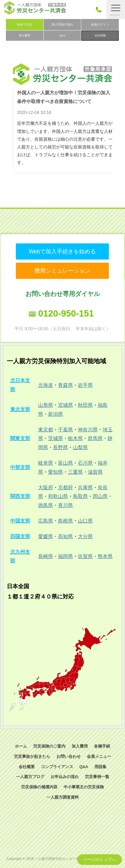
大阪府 (46, 488)
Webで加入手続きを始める (62, 251)
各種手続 (102, 746)
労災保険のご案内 (49, 746)
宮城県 (65, 405)
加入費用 (25, 35)
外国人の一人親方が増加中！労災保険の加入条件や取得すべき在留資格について (64, 97)
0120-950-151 (66, 313)
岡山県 (100, 496)
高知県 (65, 536)
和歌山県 (58, 496)
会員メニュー (99, 756)
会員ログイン (100, 24)
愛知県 (56, 472)
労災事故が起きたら (32, 756)
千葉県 (65, 430)
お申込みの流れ (65, 777)
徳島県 (46, 505)
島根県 (65, 521)
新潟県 (56, 414)
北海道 (46, 385)
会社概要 (27, 767)
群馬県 (95, 438)
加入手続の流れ (62, 24)
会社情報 (100, 35)
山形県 (46, 405)
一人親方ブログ (30, 777)
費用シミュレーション (62, 271)
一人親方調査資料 (63, 797)
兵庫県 (85, 488)
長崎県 (46, 556)
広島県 (46, 521)
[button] (116, 9)
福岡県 (65, 556)
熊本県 (105, 556)
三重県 (75, 472)
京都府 (65, 488)
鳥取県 (80, 496)
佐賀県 (85, 556)
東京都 (46, 430)
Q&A (62, 35)
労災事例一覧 (97, 777)
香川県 (65, 505)
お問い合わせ (69, 756)
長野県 (60, 447)
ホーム (21, 746)
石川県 (85, 463)
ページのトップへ (100, 859)
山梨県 (80, 447)
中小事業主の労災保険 (84, 787)
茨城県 (56, 438)
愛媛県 (46, 536)
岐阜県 (46, 463)
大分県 (85, 536)
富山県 (65, 463)
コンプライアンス (57, 767)
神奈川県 (88, 430)
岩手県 (85, 385)
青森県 (65, 385)
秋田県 (85, 405)
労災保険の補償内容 (39, 787)
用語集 (100, 767)
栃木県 (75, 438)
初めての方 (25, 24)
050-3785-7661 (100, 9)
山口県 (85, 521)
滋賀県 (95, 472)
